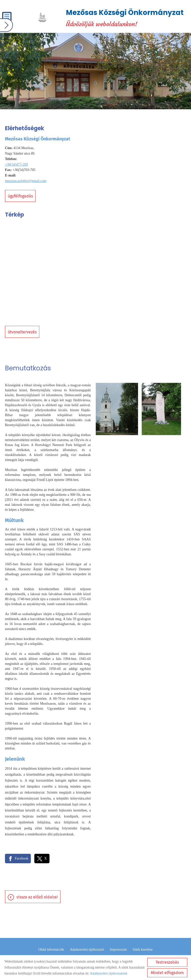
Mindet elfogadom (167, 973)
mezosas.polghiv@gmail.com (26, 181)
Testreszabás (167, 962)
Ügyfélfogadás (20, 196)
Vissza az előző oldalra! (37, 897)
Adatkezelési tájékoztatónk (109, 973)
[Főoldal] (42, 18)
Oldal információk (51, 950)
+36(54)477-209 (16, 164)
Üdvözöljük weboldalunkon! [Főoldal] (125, 18)
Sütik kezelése (143, 950)
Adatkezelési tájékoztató (87, 950)
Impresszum (118, 950)
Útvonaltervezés (22, 332)
